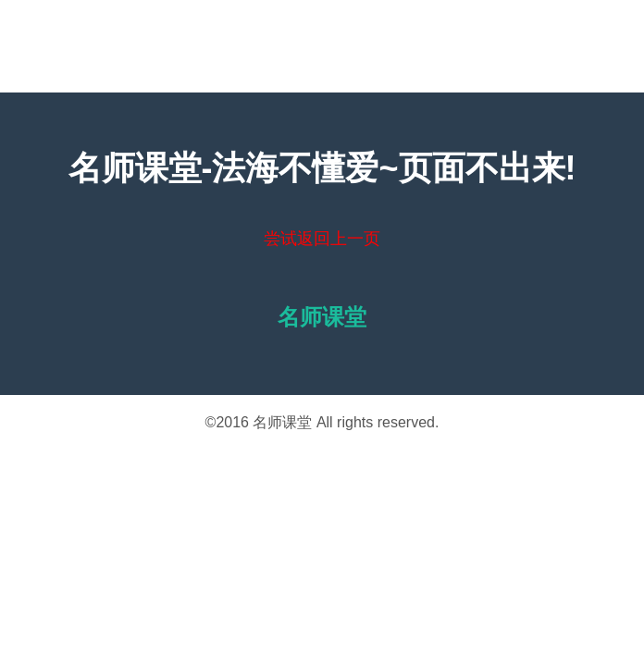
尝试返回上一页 (322, 239)
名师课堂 (282, 422)
